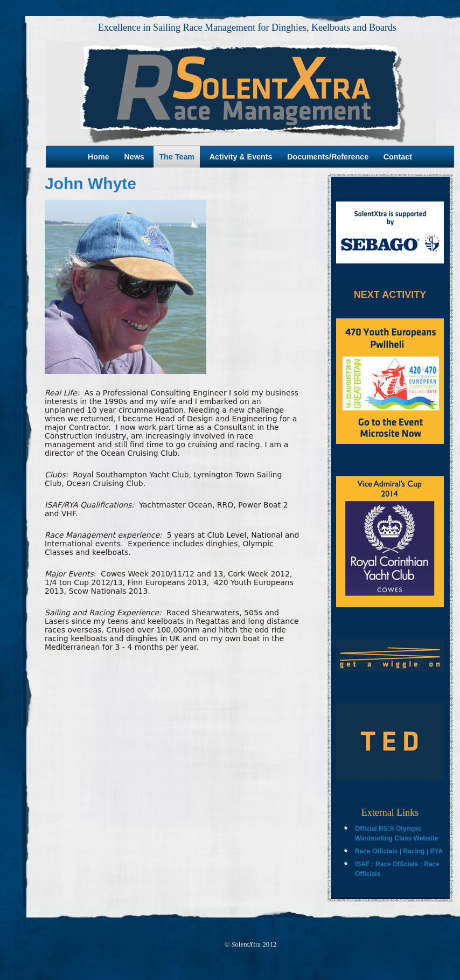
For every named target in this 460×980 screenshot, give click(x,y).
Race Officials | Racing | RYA (399, 851)
